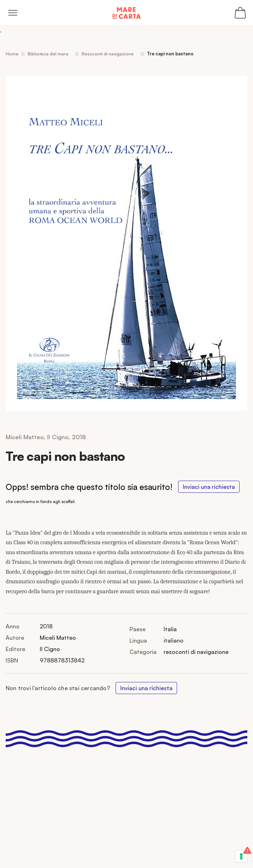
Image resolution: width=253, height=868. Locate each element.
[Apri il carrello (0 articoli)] (240, 13)
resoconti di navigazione (196, 652)
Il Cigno (50, 649)
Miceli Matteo (58, 638)
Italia (170, 629)
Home (12, 54)
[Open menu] (13, 13)
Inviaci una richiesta (209, 487)
